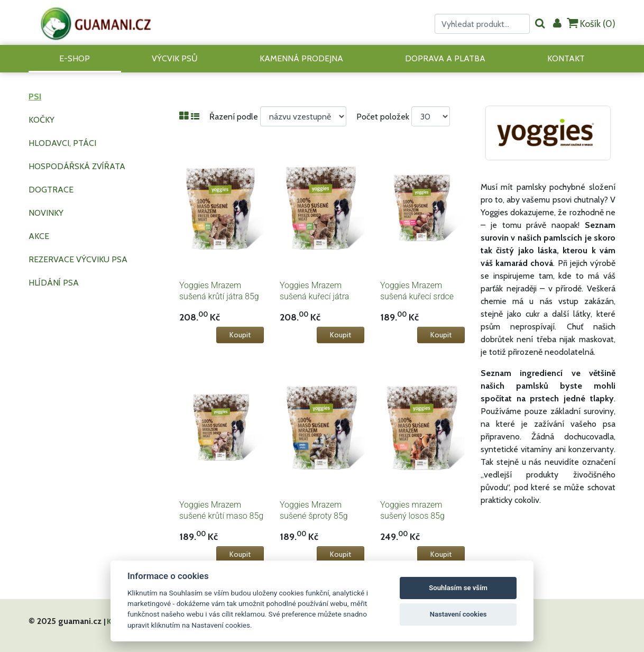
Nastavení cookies (458, 614)
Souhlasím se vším (458, 588)
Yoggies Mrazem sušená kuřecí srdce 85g (417, 296)
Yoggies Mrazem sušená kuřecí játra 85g (314, 296)
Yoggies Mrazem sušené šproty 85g (314, 510)
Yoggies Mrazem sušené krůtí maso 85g (221, 510)
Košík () (591, 24)
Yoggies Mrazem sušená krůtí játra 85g (219, 291)
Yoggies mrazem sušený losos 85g (412, 510)
